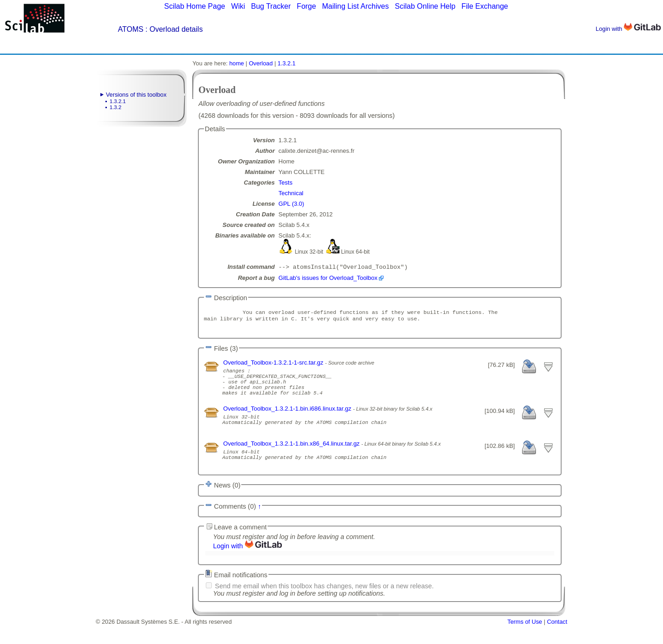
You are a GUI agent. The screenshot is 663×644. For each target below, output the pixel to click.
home (237, 63)
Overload (261, 63)
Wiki (238, 6)
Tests (285, 183)
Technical (291, 193)
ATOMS (131, 29)
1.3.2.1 (118, 101)
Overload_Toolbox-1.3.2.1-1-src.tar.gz (274, 366)
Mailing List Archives (355, 6)
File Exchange (485, 6)
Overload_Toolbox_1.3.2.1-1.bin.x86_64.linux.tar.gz (292, 458)
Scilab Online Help (425, 6)
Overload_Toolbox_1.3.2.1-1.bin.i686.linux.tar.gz (288, 419)
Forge (307, 6)
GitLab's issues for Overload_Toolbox (328, 279)
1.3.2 (116, 107)
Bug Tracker (271, 6)
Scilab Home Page (195, 6)
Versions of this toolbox (136, 95)
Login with (628, 29)
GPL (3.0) (291, 204)
